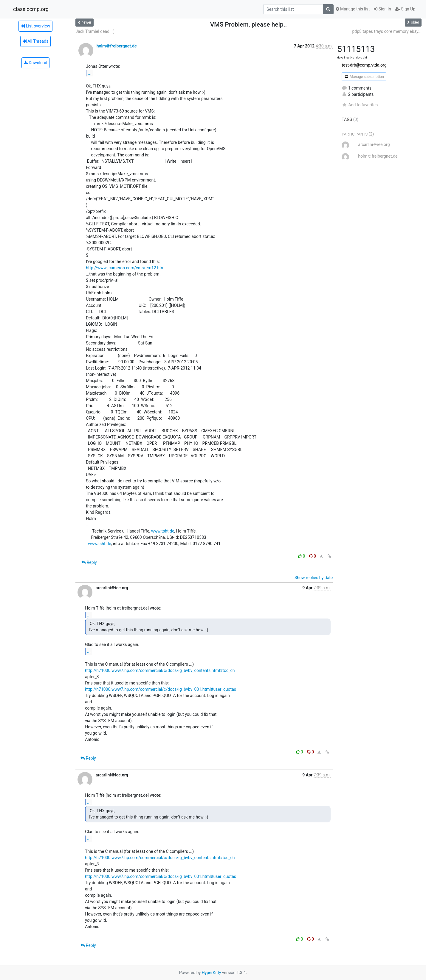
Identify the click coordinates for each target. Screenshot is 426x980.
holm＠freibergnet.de (117, 46)
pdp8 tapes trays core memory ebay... (387, 31)
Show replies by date (314, 578)
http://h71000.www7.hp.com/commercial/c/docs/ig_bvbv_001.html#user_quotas (161, 689)
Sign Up (405, 9)
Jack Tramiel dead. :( (95, 31)
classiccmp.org (31, 9)
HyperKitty (212, 973)
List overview (35, 26)
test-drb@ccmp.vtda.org (364, 65)
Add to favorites (360, 105)
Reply (89, 562)
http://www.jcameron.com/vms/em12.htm (125, 268)
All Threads (35, 41)
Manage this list (353, 9)
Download (36, 63)
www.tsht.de (163, 531)
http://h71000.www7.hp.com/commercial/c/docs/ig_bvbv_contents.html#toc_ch (160, 670)
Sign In (382, 9)
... (90, 73)
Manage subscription (364, 77)
